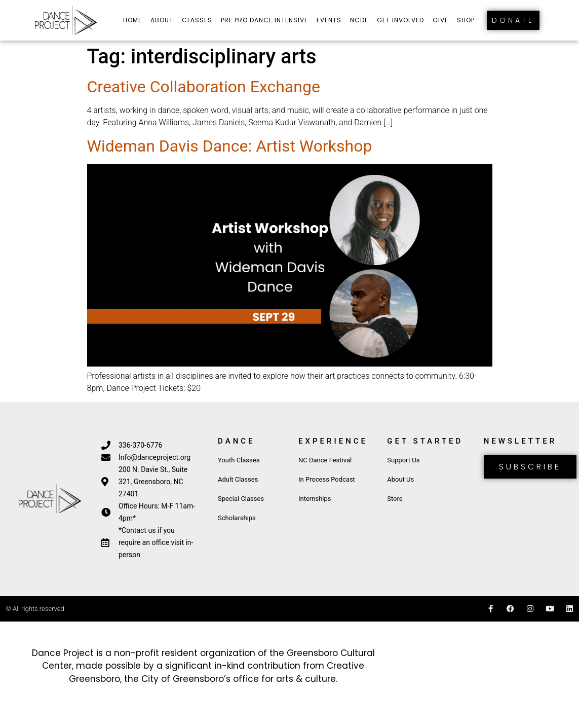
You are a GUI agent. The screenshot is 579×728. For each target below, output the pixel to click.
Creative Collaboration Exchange (204, 87)
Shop (466, 20)
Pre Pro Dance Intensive (264, 20)
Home (132, 20)
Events (329, 20)
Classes (197, 20)
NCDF (359, 20)
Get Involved (400, 20)
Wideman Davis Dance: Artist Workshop (230, 146)
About (162, 20)
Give (440, 20)
